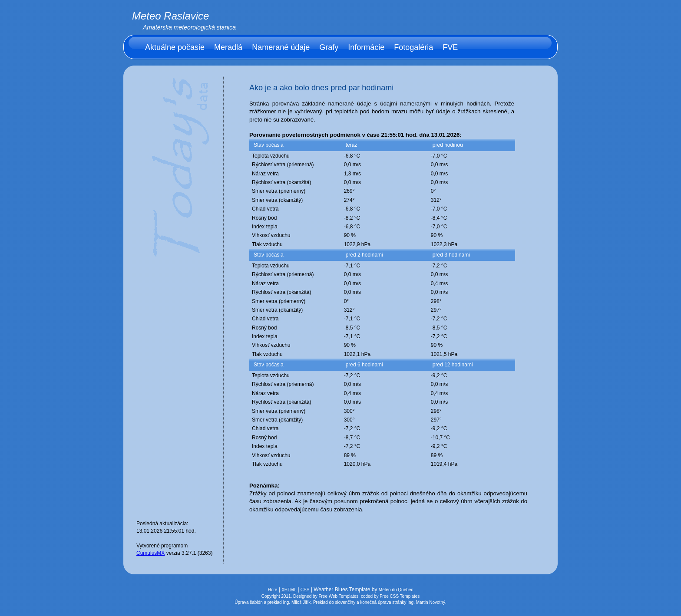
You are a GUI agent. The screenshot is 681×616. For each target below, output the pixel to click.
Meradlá (228, 47)
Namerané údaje (281, 47)
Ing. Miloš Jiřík (297, 602)
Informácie (366, 47)
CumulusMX (150, 553)
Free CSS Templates (400, 596)
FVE (450, 47)
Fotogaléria (413, 47)
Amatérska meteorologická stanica (189, 27)
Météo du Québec (396, 590)
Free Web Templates (338, 596)
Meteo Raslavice (170, 16)
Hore (273, 590)
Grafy (329, 47)
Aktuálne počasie (175, 47)
